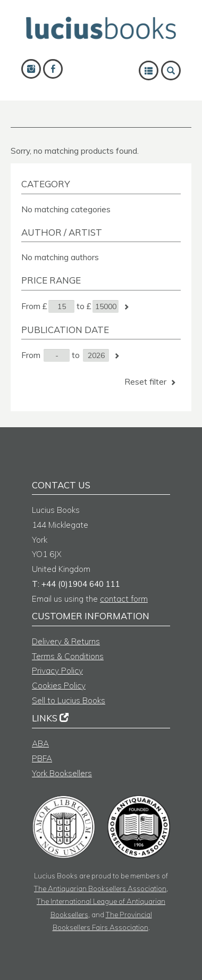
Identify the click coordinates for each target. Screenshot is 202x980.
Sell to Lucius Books (69, 700)
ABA (40, 744)
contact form (124, 599)
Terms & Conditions (68, 656)
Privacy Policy (57, 671)
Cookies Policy (59, 686)
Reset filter (151, 382)
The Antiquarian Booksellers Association (100, 888)
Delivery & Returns (66, 641)
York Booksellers (62, 773)
